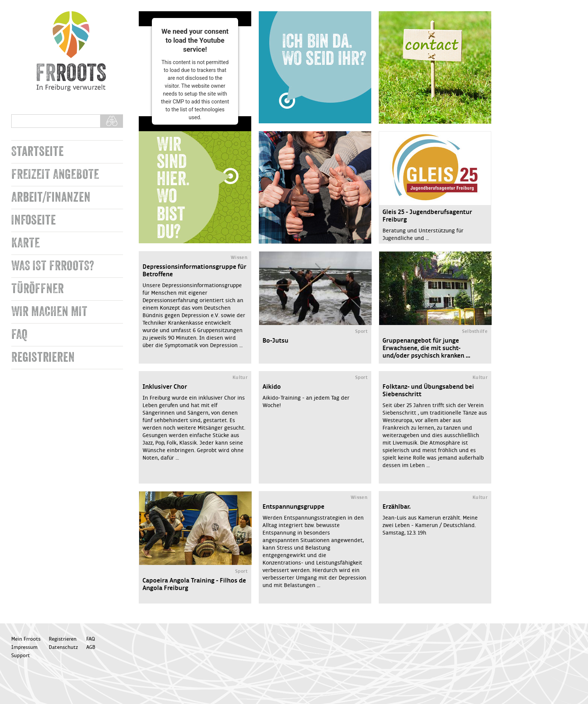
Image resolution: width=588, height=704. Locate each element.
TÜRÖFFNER (37, 289)
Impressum (24, 647)
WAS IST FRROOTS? (53, 266)
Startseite (37, 152)
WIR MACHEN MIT (49, 312)
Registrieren (43, 357)
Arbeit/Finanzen (51, 197)
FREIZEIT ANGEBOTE (55, 175)
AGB (91, 647)
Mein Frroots (26, 639)
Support (21, 656)
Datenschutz (63, 647)
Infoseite (34, 220)
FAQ (19, 335)
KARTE (25, 243)
